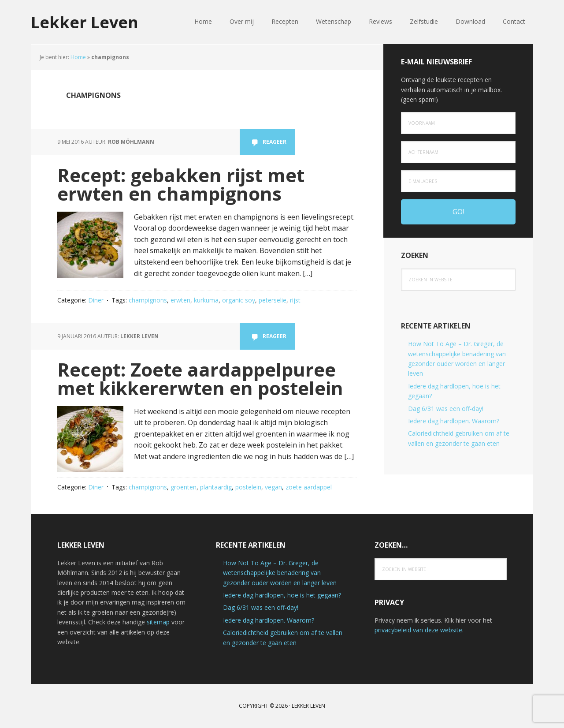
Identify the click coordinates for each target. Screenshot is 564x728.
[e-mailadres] (458, 181)
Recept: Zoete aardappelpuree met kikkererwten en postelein (200, 379)
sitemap (158, 622)
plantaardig (216, 487)
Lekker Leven (85, 22)
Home (78, 57)
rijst (295, 300)
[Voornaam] (458, 123)
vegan (273, 487)
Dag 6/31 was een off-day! (446, 409)
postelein (248, 487)
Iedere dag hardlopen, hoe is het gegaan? (282, 595)
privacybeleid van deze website (418, 630)
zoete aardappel (309, 487)
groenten (184, 487)
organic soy (239, 300)
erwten (180, 300)
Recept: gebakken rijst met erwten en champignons (181, 184)
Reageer (275, 142)
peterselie (273, 300)
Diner (96, 300)
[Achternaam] (458, 152)
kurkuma (206, 300)
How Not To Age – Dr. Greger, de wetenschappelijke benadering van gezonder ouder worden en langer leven (280, 573)
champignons (148, 300)
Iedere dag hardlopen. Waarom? (454, 421)
